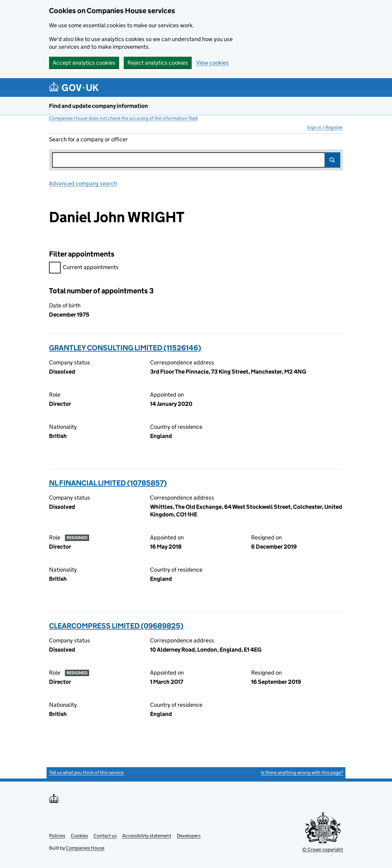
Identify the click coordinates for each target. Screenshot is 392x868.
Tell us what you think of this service (86, 773)
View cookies (213, 63)
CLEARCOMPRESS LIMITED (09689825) (116, 626)
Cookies (79, 836)
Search (333, 160)
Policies (57, 836)
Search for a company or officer (88, 139)
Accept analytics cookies (84, 63)
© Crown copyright (323, 849)
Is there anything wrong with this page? (302, 773)
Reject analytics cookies (158, 63)
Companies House (85, 848)
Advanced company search (83, 183)
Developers (189, 836)
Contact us (105, 836)
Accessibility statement (147, 836)
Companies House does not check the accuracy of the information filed (123, 118)
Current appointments (84, 268)
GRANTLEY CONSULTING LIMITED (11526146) (125, 348)
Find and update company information (98, 106)
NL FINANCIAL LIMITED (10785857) (108, 483)
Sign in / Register (325, 127)
